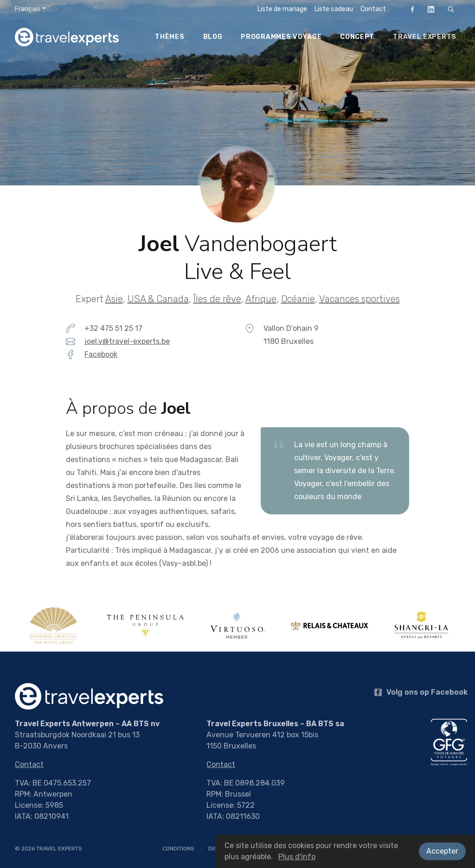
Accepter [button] (442, 851)
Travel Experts (425, 37)
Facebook (410, 9)
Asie (114, 299)
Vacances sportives (359, 299)
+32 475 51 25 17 (113, 328)
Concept (357, 37)
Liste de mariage (282, 9)
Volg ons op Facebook (421, 692)
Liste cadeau (334, 9)
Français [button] (28, 9)
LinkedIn (428, 9)
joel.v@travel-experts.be (127, 341)
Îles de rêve (217, 299)
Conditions (178, 849)
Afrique (261, 299)
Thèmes (170, 37)
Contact (373, 9)
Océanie (298, 299)
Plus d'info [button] (297, 857)
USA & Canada (158, 299)
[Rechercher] (451, 9)
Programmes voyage (281, 37)
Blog (213, 37)
